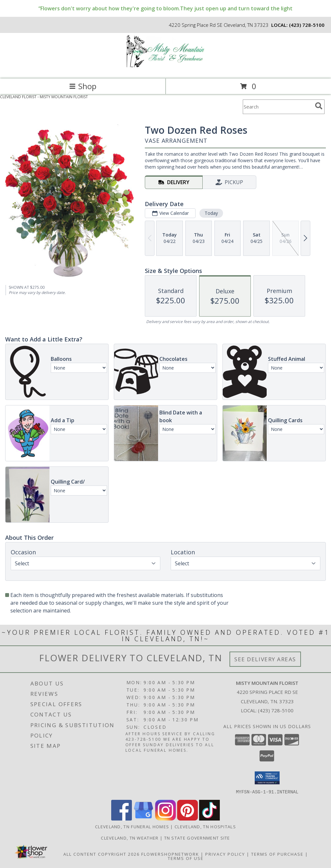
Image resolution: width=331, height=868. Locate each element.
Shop (83, 86)
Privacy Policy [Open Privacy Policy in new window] (225, 854)
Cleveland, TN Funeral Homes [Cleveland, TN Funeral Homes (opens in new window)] (132, 826)
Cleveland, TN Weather (130, 838)
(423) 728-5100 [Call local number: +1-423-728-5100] (307, 25)
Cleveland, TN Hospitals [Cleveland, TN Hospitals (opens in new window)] (205, 826)
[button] (267, 778)
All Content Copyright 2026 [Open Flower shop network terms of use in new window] (101, 854)
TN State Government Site (197, 838)
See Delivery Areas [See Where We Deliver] (265, 659)
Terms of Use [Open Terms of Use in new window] (186, 858)
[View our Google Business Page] (144, 818)
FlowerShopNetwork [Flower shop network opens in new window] (170, 854)
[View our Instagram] (165, 818)
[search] (319, 106)
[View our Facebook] (122, 818)
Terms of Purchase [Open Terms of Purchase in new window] (277, 854)
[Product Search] (278, 107)
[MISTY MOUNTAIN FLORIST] (165, 69)
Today (211, 213)
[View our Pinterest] (187, 818)
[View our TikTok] (209, 818)
